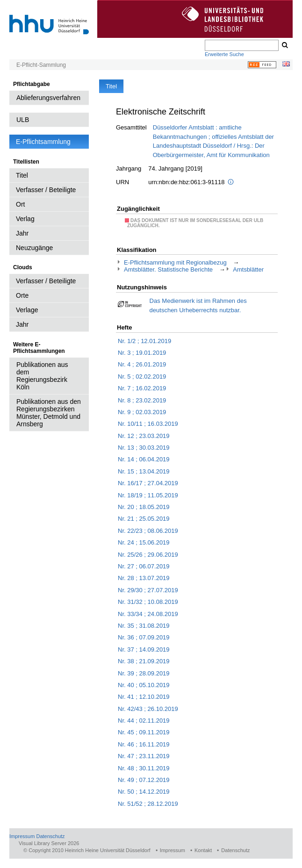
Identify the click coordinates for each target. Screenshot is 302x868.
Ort (20, 204)
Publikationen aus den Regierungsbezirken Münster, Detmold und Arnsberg (49, 413)
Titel (22, 175)
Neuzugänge (34, 248)
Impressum (22, 836)
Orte (22, 295)
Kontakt (203, 850)
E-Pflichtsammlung (43, 142)
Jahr (22, 233)
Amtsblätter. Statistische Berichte (168, 269)
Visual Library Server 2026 (49, 843)
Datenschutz (50, 836)
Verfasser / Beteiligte (46, 190)
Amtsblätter (248, 269)
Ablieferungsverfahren (48, 98)
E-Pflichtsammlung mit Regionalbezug (175, 262)
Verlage (27, 310)
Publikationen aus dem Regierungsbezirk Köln (42, 376)
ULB (23, 120)
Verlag (25, 219)
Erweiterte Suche (224, 54)
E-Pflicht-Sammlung (41, 65)
